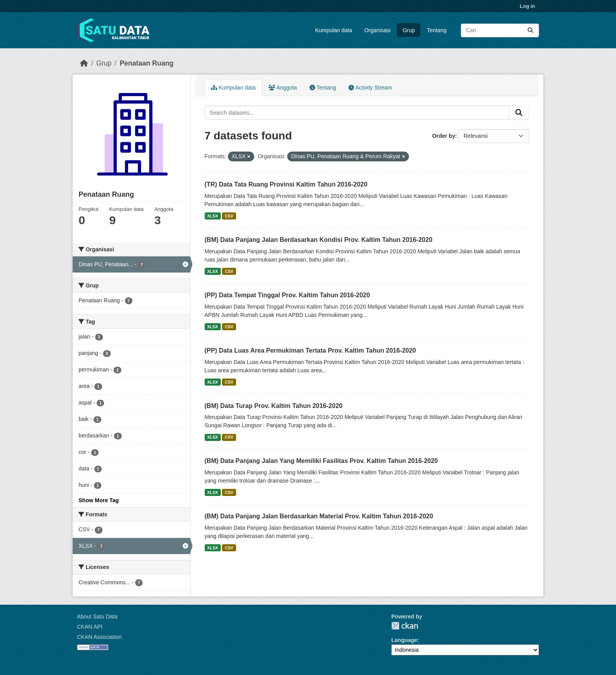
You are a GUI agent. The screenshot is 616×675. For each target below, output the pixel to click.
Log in (527, 6)
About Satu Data (97, 616)
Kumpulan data (334, 30)
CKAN (405, 626)
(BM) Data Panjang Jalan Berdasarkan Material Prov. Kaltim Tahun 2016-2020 (319, 516)
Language (404, 640)
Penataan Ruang (147, 63)
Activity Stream (370, 88)
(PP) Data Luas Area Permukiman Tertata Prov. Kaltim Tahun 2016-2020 (310, 350)
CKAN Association (99, 637)
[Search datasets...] (500, 30)
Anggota (283, 88)
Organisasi (377, 30)
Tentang (437, 30)
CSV (229, 216)
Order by (444, 136)
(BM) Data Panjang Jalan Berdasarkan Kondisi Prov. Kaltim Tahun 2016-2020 (319, 240)
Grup (409, 30)
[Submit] (530, 30)
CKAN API (90, 627)
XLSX (212, 216)
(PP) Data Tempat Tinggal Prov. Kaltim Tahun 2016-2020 (287, 295)
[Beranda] (84, 63)
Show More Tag (99, 500)
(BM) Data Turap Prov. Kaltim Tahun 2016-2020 (274, 406)
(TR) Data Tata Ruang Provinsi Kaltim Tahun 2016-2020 (286, 184)
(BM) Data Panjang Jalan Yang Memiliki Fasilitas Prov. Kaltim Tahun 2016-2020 (321, 461)
